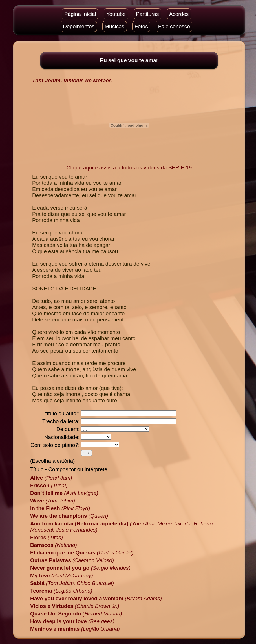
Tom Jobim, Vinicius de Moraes (72, 80)
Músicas (114, 26)
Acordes (179, 14)
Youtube (116, 14)
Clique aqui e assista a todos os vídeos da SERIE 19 (129, 168)
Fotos (141, 26)
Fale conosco (174, 26)
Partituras (147, 14)
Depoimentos (79, 26)
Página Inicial (80, 14)
